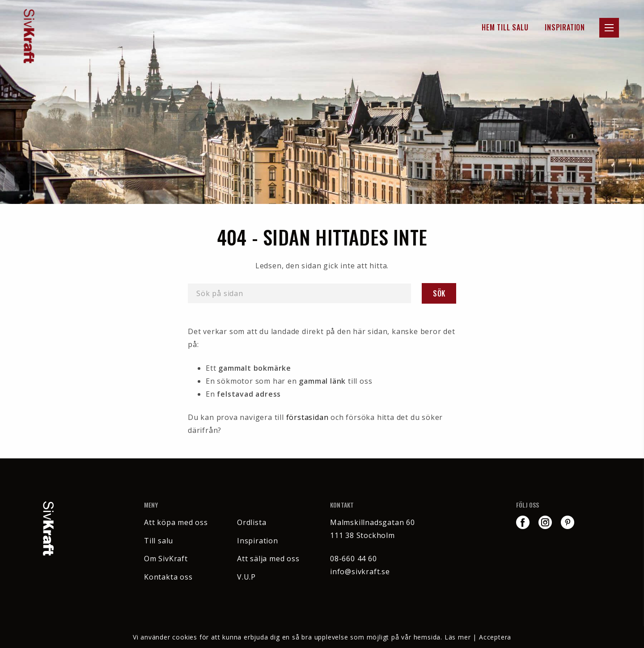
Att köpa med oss (176, 522)
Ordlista (252, 522)
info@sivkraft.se (360, 572)
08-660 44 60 (354, 559)
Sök (439, 293)
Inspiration (565, 27)
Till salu (159, 541)
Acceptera (495, 637)
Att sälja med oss (268, 559)
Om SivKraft (166, 559)
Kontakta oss (168, 577)
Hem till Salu (505, 27)
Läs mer (458, 637)
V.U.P (246, 577)
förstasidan (307, 417)
